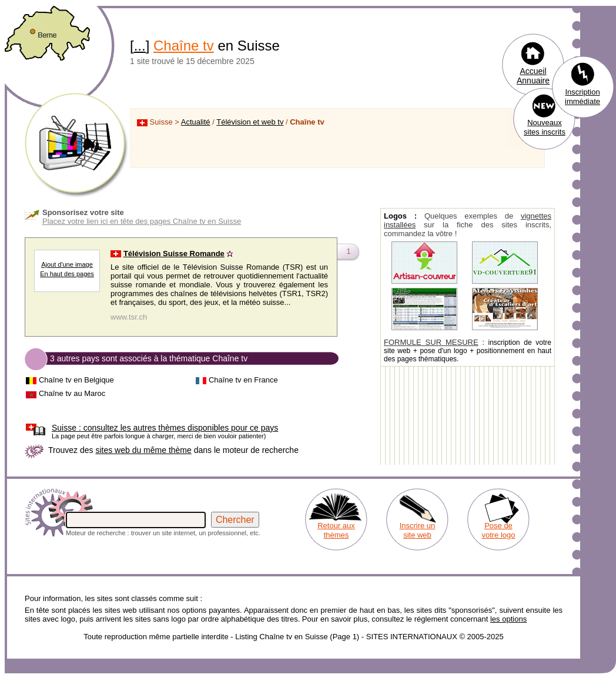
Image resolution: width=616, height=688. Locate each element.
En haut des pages (67, 274)
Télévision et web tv (250, 122)
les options (508, 619)
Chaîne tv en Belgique (76, 380)
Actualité (196, 122)
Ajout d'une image (67, 264)
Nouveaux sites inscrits (545, 127)
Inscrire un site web (418, 530)
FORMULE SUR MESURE (431, 342)
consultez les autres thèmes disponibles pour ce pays (165, 428)
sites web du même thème (143, 450)
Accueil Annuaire (533, 76)
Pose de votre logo (498, 530)
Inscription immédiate (582, 97)
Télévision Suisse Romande (174, 254)
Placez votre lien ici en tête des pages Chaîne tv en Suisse (142, 221)
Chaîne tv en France (243, 380)
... (140, 46)
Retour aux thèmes (336, 530)
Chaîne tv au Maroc (72, 393)
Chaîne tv (184, 46)
